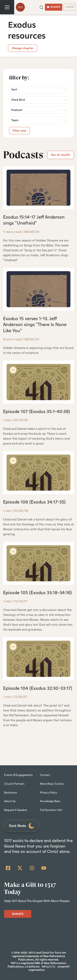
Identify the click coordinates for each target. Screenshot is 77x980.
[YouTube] (44, 868)
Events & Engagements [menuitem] (18, 775)
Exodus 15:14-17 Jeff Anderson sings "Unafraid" (34, 220)
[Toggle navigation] (7, 7)
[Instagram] (32, 868)
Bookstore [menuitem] (10, 793)
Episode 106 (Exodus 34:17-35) (34, 502)
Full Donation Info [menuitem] (51, 810)
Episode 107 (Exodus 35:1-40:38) (36, 411)
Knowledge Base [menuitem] (50, 801)
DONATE (54, 7)
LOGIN (70, 7)
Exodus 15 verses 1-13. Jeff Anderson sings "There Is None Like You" (35, 325)
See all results (61, 155)
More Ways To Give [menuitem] (52, 784)
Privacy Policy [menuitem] (49, 793)
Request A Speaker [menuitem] (16, 810)
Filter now (19, 131)
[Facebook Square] (8, 868)
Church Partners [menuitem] (14, 784)
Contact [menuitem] (45, 775)
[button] (41, 7)
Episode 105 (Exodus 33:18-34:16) (37, 593)
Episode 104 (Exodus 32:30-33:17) (38, 688)
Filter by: (19, 78)
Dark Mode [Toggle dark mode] (22, 826)
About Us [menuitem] (10, 801)
